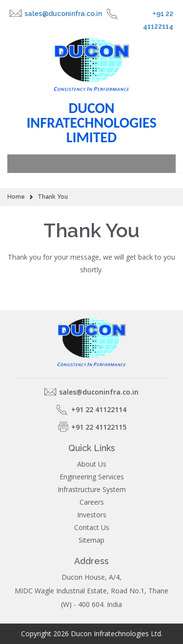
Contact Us (92, 528)
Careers (92, 502)
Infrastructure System (92, 490)
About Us (92, 464)
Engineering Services (92, 477)
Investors (92, 515)
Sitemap (91, 540)
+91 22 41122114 (158, 20)
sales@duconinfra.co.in (63, 14)
